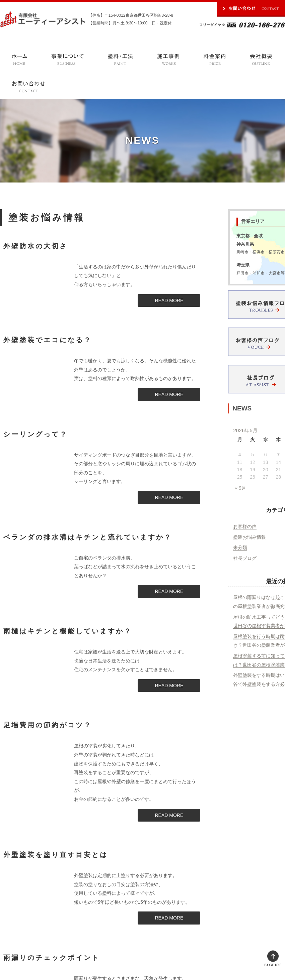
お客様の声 (245, 526)
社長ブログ (245, 558)
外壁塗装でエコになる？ (48, 340)
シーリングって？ (35, 434)
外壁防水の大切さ (35, 246)
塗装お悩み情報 (250, 537)
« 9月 (240, 488)
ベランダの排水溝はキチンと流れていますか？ (88, 537)
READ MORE (169, 300)
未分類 (240, 547)
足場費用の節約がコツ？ (48, 725)
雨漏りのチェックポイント (52, 958)
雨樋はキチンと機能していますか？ (68, 631)
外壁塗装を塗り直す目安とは (56, 855)
